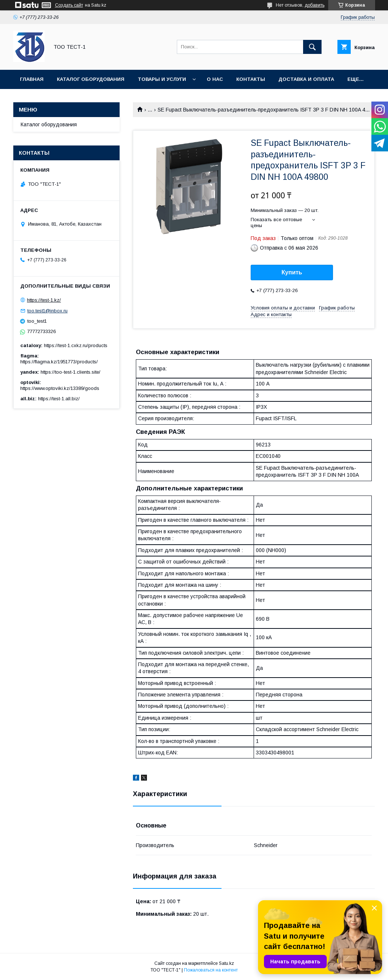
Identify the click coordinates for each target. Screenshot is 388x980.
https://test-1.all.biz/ (59, 399)
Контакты (251, 79)
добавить (315, 5)
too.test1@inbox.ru (47, 311)
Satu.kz (226, 963)
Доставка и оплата (306, 79)
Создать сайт (69, 5)
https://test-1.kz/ (44, 300)
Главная (32, 79)
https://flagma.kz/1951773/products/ (59, 362)
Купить (292, 272)
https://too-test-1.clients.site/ (71, 372)
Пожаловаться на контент (211, 970)
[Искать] (312, 47)
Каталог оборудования (91, 79)
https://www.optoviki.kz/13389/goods (60, 388)
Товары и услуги (162, 79)
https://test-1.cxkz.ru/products (76, 345)
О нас (215, 79)
